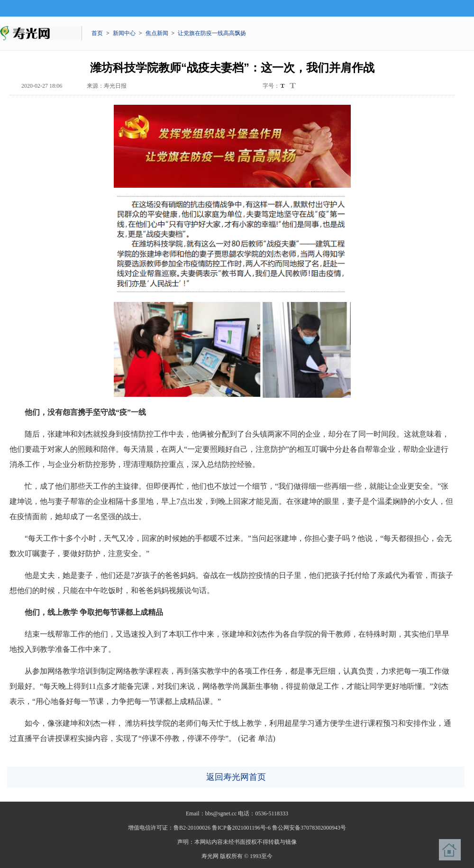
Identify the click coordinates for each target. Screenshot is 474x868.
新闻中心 (124, 33)
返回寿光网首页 (236, 777)
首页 (97, 33)
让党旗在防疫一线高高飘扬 (212, 33)
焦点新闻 (157, 33)
